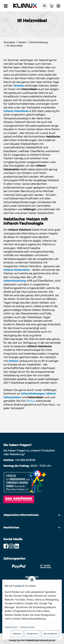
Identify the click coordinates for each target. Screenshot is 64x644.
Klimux (30, 401)
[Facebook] (6, 546)
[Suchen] (44, 6)
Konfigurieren (32, 634)
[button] (32, 515)
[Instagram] (11, 546)
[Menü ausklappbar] (6, 6)
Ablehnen (17, 634)
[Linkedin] (17, 546)
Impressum (11, 627)
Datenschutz (28, 627)
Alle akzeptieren (50, 634)
